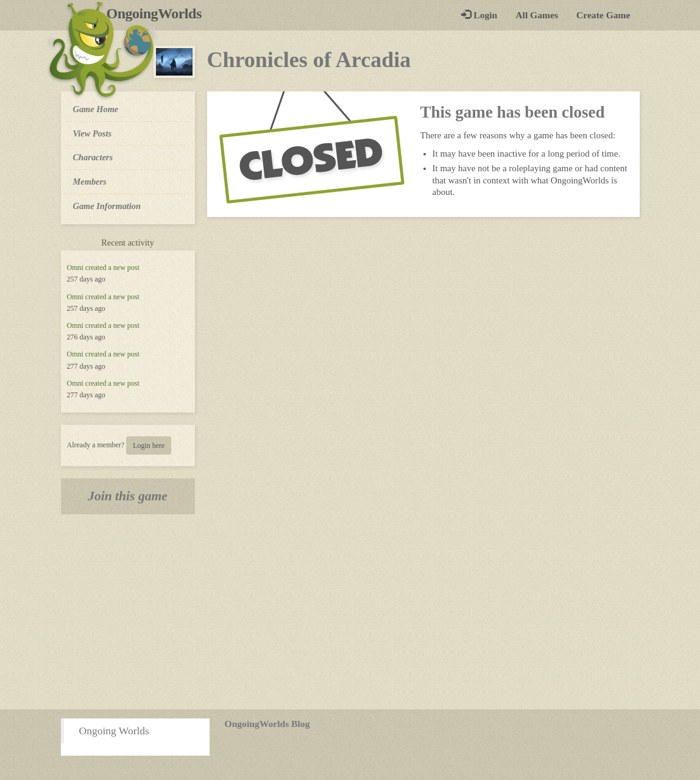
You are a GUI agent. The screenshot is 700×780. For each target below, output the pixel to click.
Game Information (107, 206)
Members (90, 182)
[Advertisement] (350, 612)
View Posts (93, 133)
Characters (93, 157)
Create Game (603, 15)
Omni (75, 268)
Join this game (128, 496)
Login (479, 15)
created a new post (112, 268)
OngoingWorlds (159, 13)
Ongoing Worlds (114, 731)
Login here (149, 445)
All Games (537, 15)
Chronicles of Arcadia (309, 60)
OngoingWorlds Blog (267, 724)
